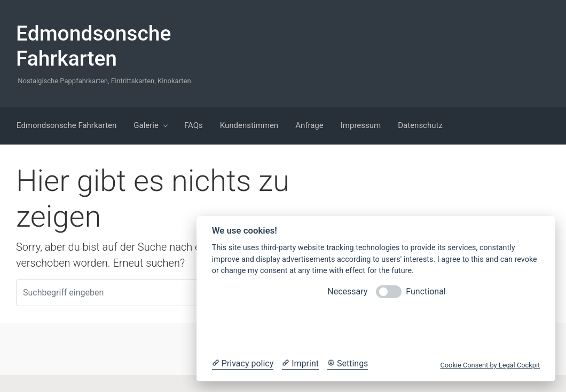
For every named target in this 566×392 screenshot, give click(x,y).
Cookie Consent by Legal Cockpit (490, 365)
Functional (426, 291)
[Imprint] (300, 364)
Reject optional (292, 328)
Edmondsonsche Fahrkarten (93, 46)
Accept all (460, 328)
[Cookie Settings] (348, 364)
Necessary (347, 291)
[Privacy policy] (243, 364)
